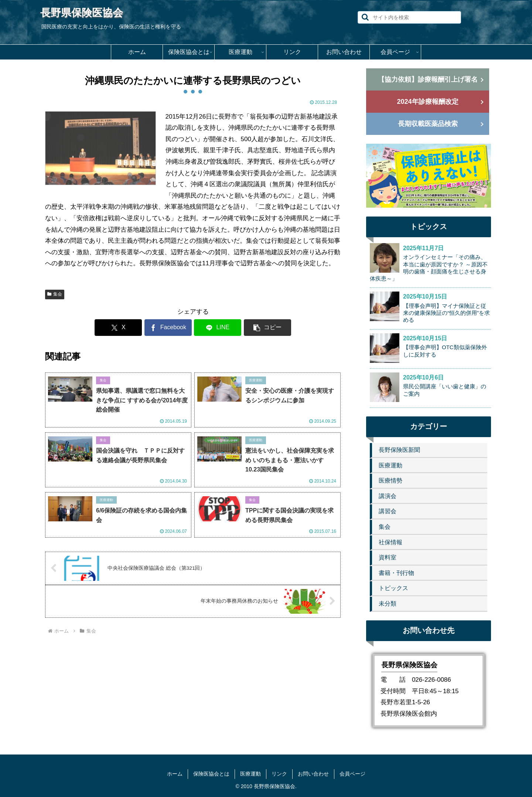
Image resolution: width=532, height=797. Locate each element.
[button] (365, 17)
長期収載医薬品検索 (428, 124)
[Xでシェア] (118, 328)
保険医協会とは (211, 774)
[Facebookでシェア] (168, 328)
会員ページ (352, 774)
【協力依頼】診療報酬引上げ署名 (428, 79)
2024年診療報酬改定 (427, 102)
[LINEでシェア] (218, 328)
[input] (409, 17)
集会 (55, 294)
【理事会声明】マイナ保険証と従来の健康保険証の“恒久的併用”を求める (446, 313)
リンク (279, 774)
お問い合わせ (313, 774)
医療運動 (250, 774)
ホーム (175, 774)
